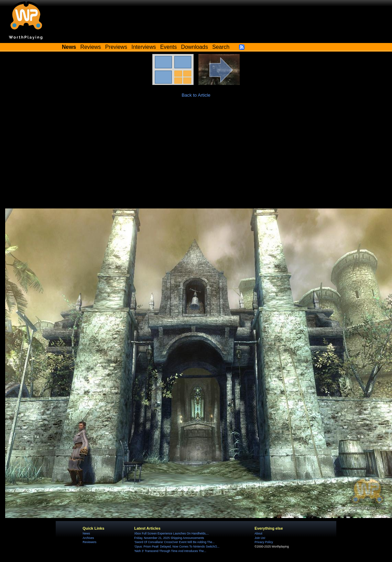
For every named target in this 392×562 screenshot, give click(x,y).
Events (168, 47)
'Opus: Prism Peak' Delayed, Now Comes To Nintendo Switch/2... (177, 547)
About (258, 533)
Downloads (195, 47)
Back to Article (196, 95)
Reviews (91, 47)
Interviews (144, 47)
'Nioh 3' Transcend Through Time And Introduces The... (170, 551)
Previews (116, 47)
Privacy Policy (264, 542)
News (86, 533)
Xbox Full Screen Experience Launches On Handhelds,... (171, 533)
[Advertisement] (196, 157)
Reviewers (89, 542)
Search (221, 47)
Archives (88, 538)
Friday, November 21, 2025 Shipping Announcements (169, 538)
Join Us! (260, 538)
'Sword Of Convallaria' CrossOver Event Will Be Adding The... (174, 542)
